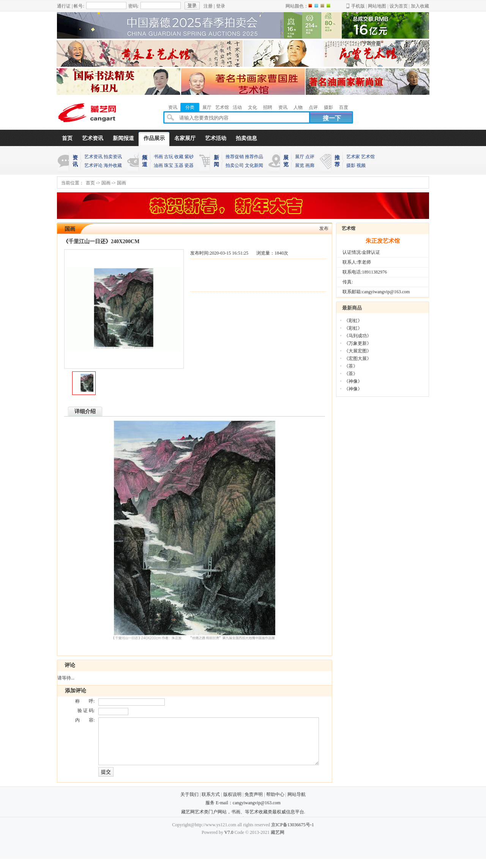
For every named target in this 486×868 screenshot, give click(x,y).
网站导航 (297, 804)
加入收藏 (420, 6)
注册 (208, 6)
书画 (158, 157)
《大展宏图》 (358, 351)
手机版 (358, 6)
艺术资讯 (93, 138)
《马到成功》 (358, 336)
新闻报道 (123, 138)
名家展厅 (185, 138)
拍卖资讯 (113, 157)
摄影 (351, 165)
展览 (300, 165)
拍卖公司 (235, 165)
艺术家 (353, 157)
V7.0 (229, 841)
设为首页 (399, 6)
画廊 (310, 165)
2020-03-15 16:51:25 (229, 253)
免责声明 (254, 804)
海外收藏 (113, 165)
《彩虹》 (353, 321)
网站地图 (377, 6)
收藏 (179, 157)
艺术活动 (216, 138)
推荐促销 (235, 157)
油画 (158, 165)
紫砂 (189, 157)
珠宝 (169, 165)
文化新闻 (254, 165)
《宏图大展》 (358, 359)
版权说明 (232, 804)
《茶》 (351, 366)
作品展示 (154, 138)
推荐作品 (254, 157)
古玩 (169, 157)
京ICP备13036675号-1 (293, 834)
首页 (67, 138)
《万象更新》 (358, 343)
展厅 (300, 157)
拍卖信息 (246, 138)
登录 (221, 6)
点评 (310, 157)
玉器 (179, 165)
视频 (361, 165)
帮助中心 (275, 804)
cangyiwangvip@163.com (257, 812)
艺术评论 (93, 165)
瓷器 (189, 165)
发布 (324, 228)
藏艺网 (278, 841)
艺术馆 (368, 157)
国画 (106, 183)
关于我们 (189, 804)
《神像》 (353, 381)
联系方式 (211, 804)
